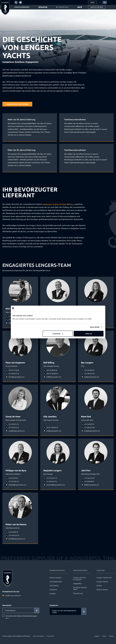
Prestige (63, 204)
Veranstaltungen (56, 581)
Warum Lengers (56, 577)
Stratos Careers (102, 589)
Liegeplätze (77, 583)
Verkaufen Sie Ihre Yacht (80, 588)
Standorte (53, 589)
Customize (58, 334)
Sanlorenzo (47, 204)
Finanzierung (78, 593)
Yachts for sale (97, 7)
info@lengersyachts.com (13, 595)
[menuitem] (100, 2)
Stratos (55, 204)
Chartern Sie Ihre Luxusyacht (79, 578)
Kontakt (53, 593)
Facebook (111, 636)
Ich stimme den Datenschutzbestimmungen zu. (21, 617)
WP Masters (27, 636)
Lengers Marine (102, 581)
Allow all (89, 334)
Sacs (72, 204)
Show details (95, 327)
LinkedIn (104, 636)
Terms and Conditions (38, 636)
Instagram (97, 636)
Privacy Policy (50, 636)
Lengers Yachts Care (104, 577)
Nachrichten (54, 585)
